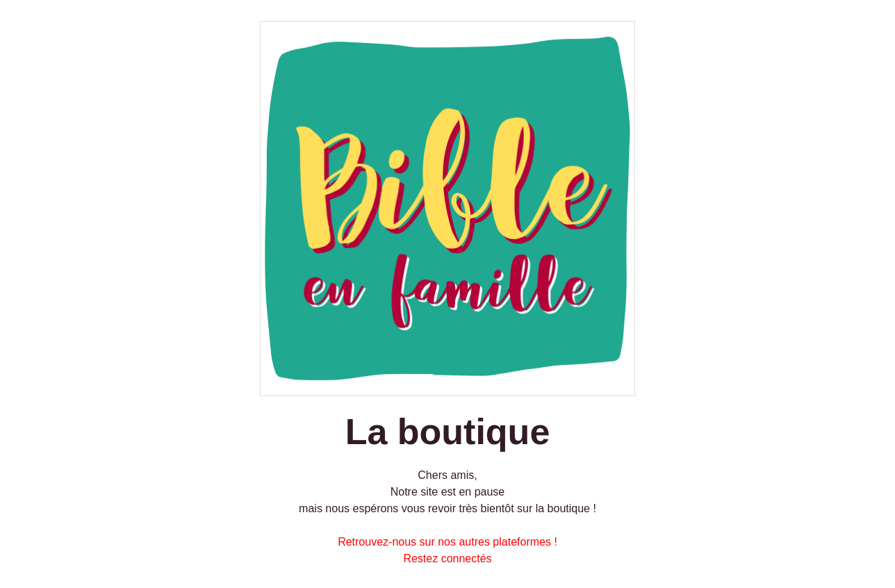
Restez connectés (447, 558)
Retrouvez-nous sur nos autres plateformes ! (447, 542)
